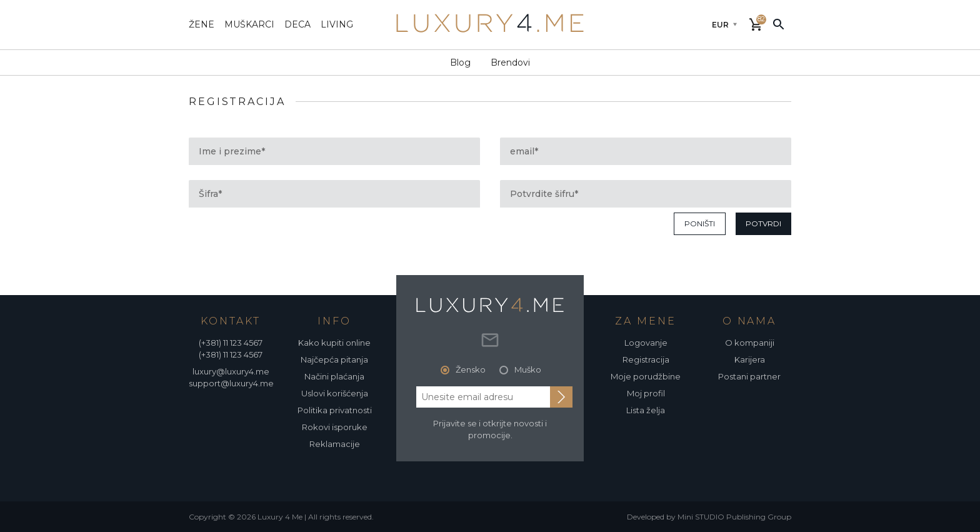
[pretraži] (779, 24)
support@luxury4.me (231, 383)
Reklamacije (335, 444)
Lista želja (646, 410)
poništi (700, 223)
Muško (528, 369)
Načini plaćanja (334, 376)
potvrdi (763, 223)
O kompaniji (750, 343)
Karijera (750, 359)
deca (297, 24)
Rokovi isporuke (335, 427)
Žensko (471, 369)
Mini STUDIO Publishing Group (734, 517)
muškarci (249, 24)
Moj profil (646, 393)
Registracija (646, 359)
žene (202, 24)
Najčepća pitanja (334, 359)
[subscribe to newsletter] (561, 397)
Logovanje (646, 343)
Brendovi (510, 63)
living (337, 24)
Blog (460, 63)
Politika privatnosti (335, 410)
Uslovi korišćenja (335, 393)
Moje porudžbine (646, 376)
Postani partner (749, 376)
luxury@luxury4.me (231, 371)
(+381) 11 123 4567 (231, 343)
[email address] (483, 397)
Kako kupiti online (334, 343)
